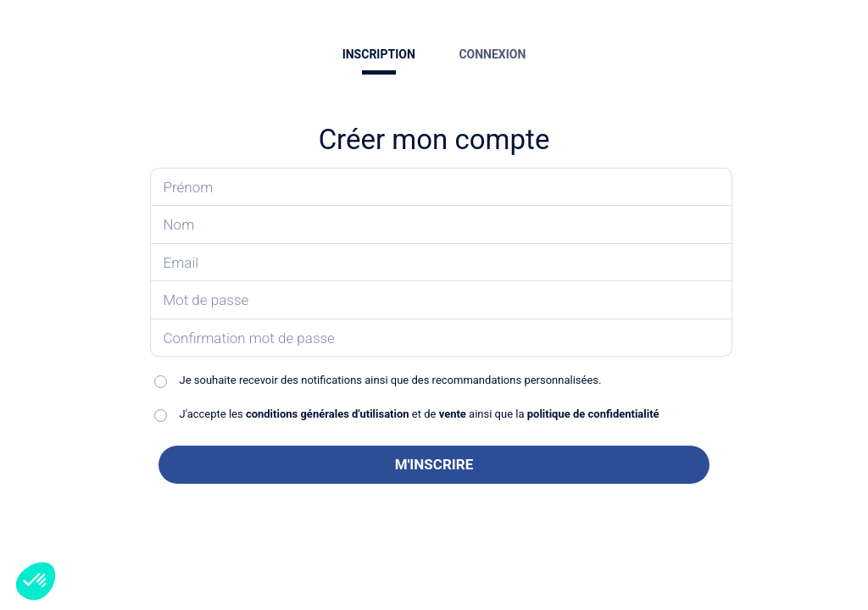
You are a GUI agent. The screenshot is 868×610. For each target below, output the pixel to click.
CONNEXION (492, 54)
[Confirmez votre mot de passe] (442, 338)
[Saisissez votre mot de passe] (442, 300)
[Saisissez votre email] (442, 263)
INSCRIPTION (379, 54)
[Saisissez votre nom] (442, 225)
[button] (36, 581)
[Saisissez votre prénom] (442, 187)
